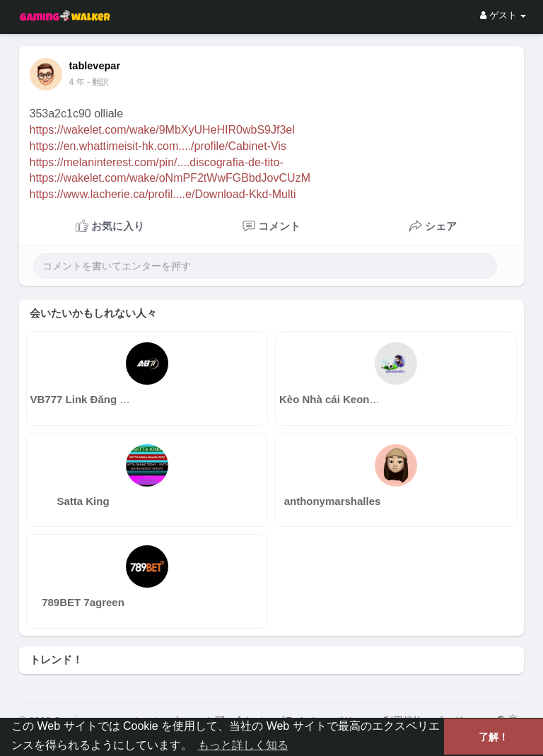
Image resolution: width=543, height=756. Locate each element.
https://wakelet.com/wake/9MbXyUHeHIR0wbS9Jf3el (162, 130)
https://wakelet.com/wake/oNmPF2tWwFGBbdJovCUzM (170, 178)
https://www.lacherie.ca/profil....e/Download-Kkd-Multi (163, 194)
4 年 (77, 82)
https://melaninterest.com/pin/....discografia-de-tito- (157, 162)
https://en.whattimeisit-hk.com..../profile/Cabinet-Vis (158, 146)
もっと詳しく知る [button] (243, 745)
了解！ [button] (494, 737)
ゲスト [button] (503, 15)
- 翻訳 (98, 82)
